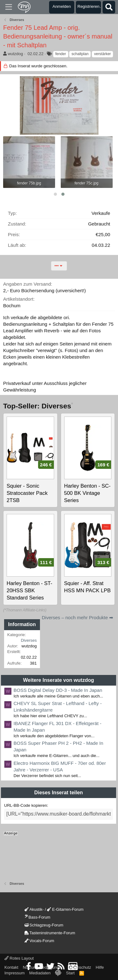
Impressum (14, 973)
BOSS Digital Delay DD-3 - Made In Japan (58, 690)
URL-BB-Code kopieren (26, 805)
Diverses (29, 640)
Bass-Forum (37, 917)
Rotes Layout (19, 958)
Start (70, 973)
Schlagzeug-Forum (44, 925)
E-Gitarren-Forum (65, 909)
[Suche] (109, 7)
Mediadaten (40, 973)
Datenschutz (80, 967)
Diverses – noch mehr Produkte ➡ (78, 617)
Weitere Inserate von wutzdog (59, 680)
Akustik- (34, 909)
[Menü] (9, 7)
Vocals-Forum (39, 941)
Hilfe (100, 967)
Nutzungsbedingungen (43, 967)
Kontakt (11, 967)
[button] (55, 194)
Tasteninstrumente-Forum (50, 933)
